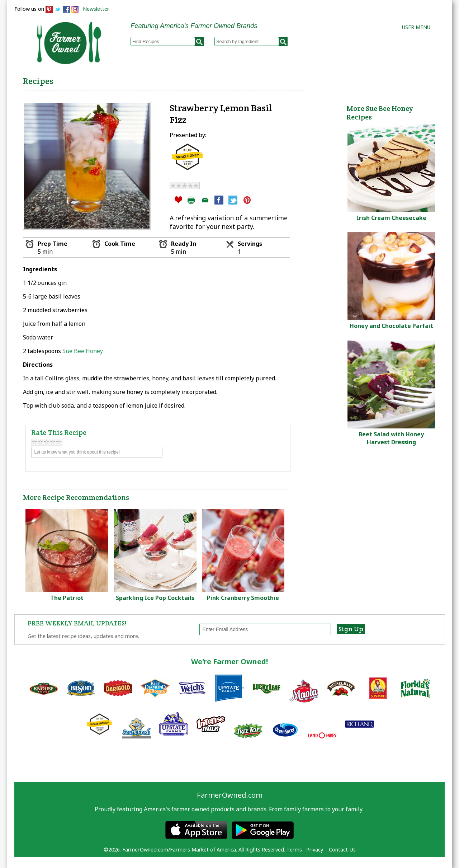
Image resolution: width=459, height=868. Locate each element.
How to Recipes (262, 79)
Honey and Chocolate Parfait (391, 326)
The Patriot (67, 598)
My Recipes (205, 79)
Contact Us (342, 850)
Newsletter (96, 9)
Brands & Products (332, 79)
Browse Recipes (146, 79)
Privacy (315, 850)
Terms (294, 850)
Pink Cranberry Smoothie (243, 598)
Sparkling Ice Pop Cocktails (155, 598)
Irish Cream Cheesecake (391, 218)
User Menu (416, 27)
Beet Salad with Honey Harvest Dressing (391, 438)
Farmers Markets (404, 79)
